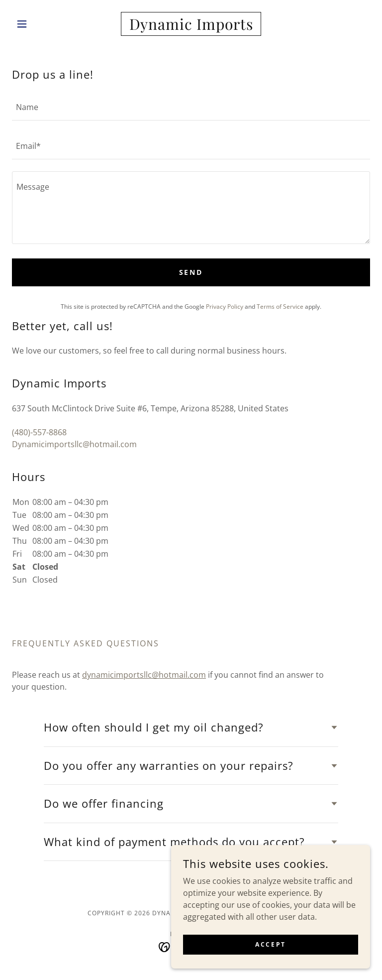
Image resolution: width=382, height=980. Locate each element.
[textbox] (191, 107)
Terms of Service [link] (280, 306)
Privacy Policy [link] (225, 306)
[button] (39, 24)
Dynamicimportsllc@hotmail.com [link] (74, 444)
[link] (191, 27)
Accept (270, 944)
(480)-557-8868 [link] (39, 432)
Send (191, 272)
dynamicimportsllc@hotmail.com (144, 675)
